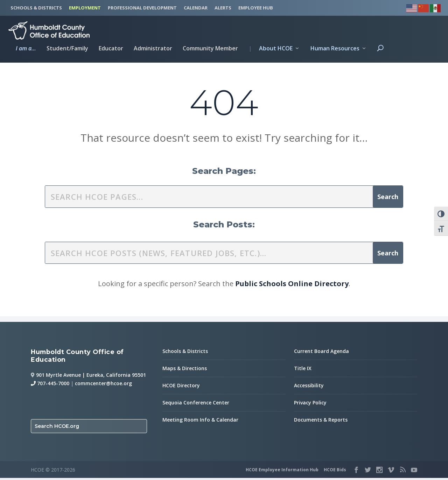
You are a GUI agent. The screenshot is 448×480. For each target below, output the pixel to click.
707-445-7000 (50, 386)
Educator (111, 48)
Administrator (153, 48)
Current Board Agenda (321, 353)
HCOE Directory (181, 388)
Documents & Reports (321, 422)
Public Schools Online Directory (292, 286)
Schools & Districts (185, 353)
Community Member (210, 48)
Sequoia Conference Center (196, 405)
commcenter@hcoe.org (103, 386)
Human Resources (335, 48)
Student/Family (67, 48)
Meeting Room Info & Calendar (200, 422)
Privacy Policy (310, 405)
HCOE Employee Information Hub (282, 472)
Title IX (303, 370)
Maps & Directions (185, 370)
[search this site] (209, 199)
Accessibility (309, 388)
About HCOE (271, 48)
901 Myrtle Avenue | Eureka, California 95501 (91, 377)
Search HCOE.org (57, 429)
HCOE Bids (335, 472)
